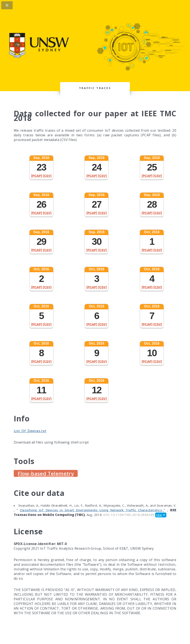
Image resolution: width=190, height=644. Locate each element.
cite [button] (159, 515)
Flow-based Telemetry (46, 473)
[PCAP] (37, 176)
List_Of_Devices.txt (30, 431)
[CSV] (47, 176)
